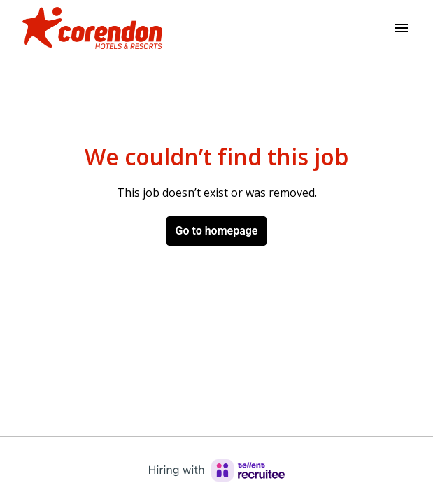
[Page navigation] (402, 28)
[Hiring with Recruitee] (217, 470)
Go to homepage (217, 231)
